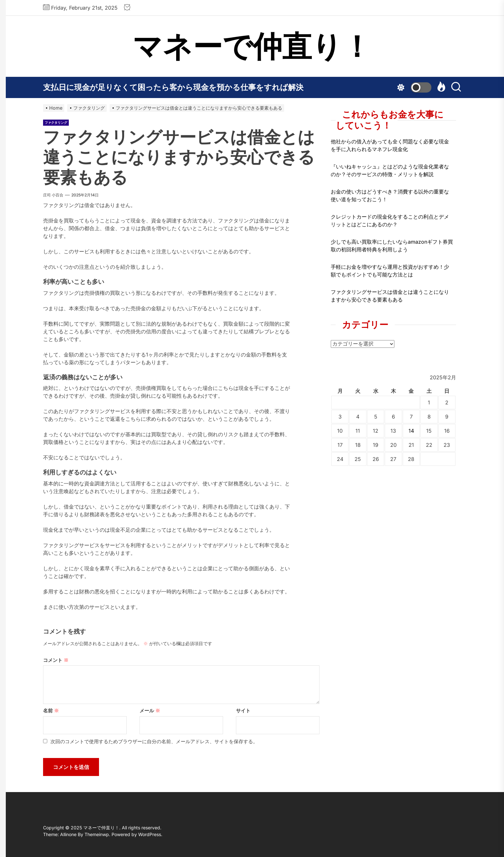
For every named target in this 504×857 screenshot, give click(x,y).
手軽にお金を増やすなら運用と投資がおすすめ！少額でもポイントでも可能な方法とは (390, 271)
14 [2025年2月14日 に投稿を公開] (411, 431)
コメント (56, 660)
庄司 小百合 (53, 195)
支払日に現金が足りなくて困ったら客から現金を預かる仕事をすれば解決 (173, 87)
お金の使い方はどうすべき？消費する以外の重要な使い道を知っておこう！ (390, 195)
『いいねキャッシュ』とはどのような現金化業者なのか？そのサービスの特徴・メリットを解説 (390, 170)
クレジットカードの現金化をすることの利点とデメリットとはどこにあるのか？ (390, 221)
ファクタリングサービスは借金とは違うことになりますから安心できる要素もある (390, 296)
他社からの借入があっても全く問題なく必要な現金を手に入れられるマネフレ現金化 (390, 145)
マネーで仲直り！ (252, 46)
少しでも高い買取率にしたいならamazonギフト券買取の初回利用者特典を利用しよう (392, 246)
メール (150, 711)
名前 (51, 711)
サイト (243, 711)
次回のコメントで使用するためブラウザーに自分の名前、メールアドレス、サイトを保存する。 (154, 741)
